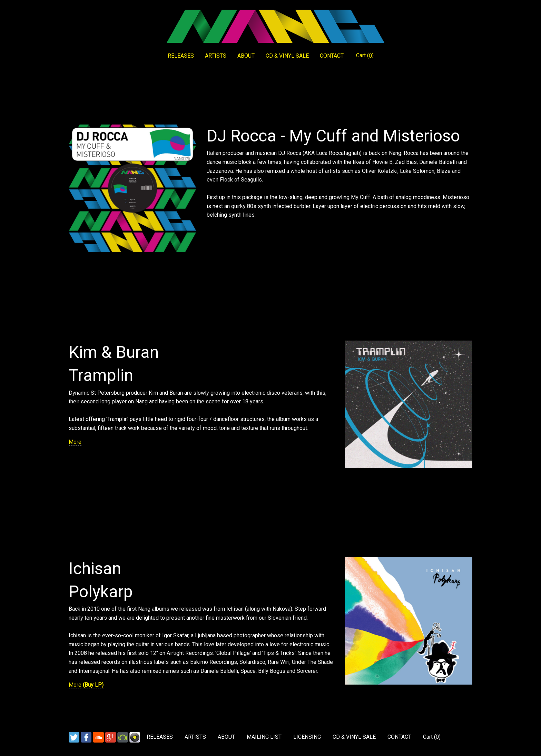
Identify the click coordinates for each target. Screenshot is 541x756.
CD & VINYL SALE (287, 56)
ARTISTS (216, 56)
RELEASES (181, 56)
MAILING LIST (264, 737)
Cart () (365, 56)
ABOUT (246, 56)
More (75, 442)
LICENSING (307, 737)
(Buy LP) (93, 685)
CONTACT (332, 56)
